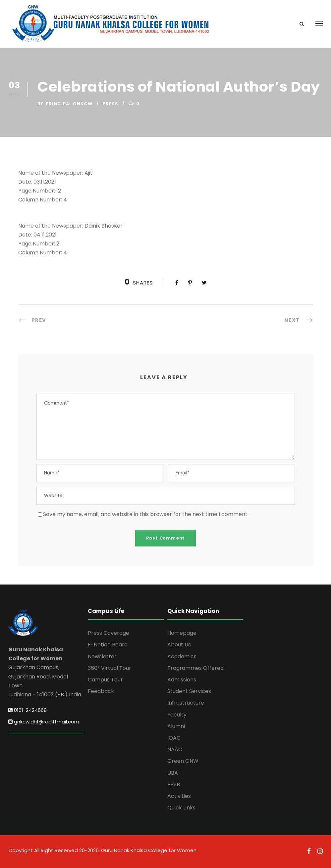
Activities (179, 796)
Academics (182, 656)
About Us (179, 645)
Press (110, 104)
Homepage (182, 633)
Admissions (182, 680)
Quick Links (181, 808)
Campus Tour (105, 680)
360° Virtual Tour (110, 668)
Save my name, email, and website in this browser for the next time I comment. (146, 514)
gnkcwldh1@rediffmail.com (44, 722)
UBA (173, 773)
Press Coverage (109, 633)
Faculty (177, 715)
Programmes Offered (195, 668)
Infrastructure (186, 703)
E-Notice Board (108, 645)
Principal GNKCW (69, 104)
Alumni (176, 726)
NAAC (175, 749)
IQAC (174, 738)
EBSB (174, 784)
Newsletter (102, 656)
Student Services (189, 691)
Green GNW (183, 761)
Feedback (101, 691)
